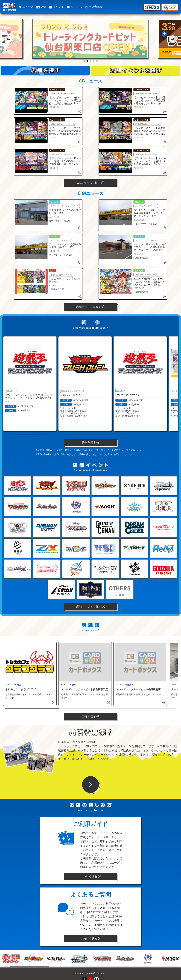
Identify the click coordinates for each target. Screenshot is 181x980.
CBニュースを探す (91, 183)
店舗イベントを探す (90, 607)
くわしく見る (90, 876)
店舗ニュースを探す (90, 307)
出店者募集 (94, 7)
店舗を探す (90, 717)
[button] (8, 39)
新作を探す (90, 443)
